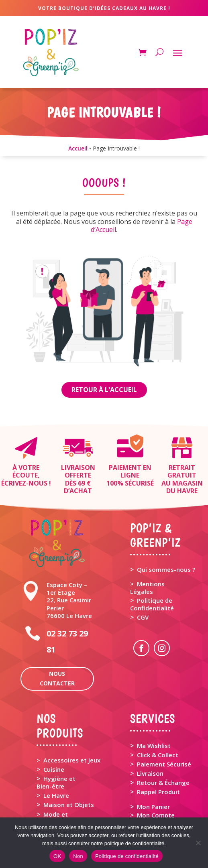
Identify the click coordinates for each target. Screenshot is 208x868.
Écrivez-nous (24, 483)
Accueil (78, 148)
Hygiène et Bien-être (56, 782)
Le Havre (56, 795)
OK (57, 856)
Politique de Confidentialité (152, 604)
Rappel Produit (158, 792)
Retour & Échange (163, 783)
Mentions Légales (147, 588)
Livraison (150, 773)
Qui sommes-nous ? (166, 569)
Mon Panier (153, 807)
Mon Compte (156, 815)
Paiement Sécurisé (164, 764)
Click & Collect (158, 755)
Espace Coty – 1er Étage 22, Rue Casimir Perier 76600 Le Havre (69, 600)
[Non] (198, 843)
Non (78, 856)
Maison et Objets (69, 805)
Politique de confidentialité (127, 856)
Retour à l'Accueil (104, 390)
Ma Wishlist (154, 746)
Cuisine (54, 769)
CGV (143, 617)
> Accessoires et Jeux (68, 760)
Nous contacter (57, 678)
